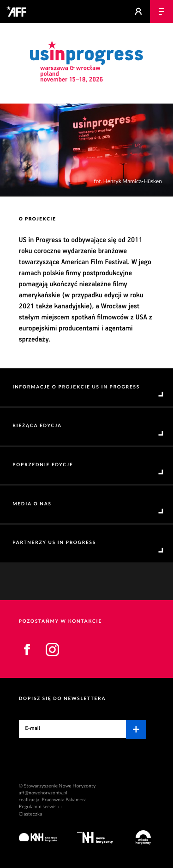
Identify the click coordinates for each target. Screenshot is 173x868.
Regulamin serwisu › (41, 807)
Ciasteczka (31, 814)
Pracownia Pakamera (64, 800)
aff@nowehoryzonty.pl (43, 793)
